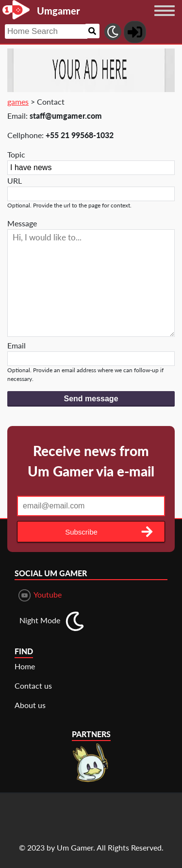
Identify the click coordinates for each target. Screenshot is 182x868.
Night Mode (40, 620)
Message (22, 223)
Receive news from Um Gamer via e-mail (91, 461)
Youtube (40, 595)
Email (17, 345)
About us (30, 705)
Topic (16, 154)
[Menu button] (165, 20)
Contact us (33, 686)
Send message (91, 399)
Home (25, 666)
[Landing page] (16, 10)
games (18, 102)
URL (15, 181)
